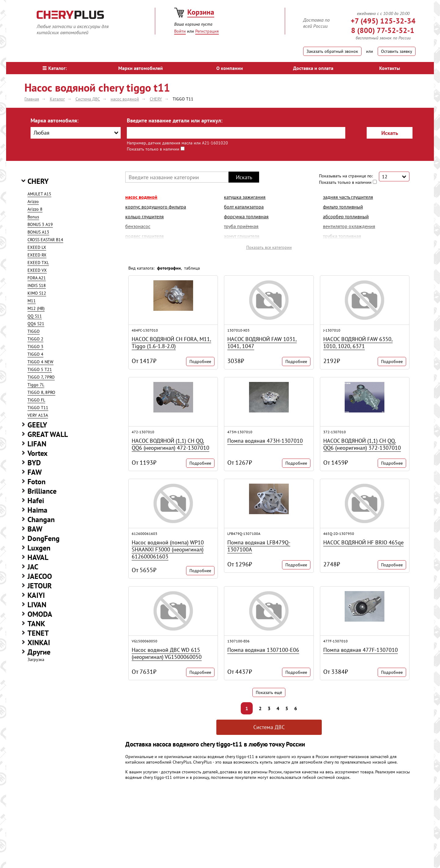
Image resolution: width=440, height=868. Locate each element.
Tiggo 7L (36, 385)
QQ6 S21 (36, 324)
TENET (38, 633)
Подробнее (200, 361)
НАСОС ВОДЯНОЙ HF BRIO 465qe (363, 542)
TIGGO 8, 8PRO (41, 392)
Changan (41, 519)
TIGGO (34, 331)
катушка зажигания (245, 197)
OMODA (40, 614)
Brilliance (42, 491)
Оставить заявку (397, 51)
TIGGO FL (36, 400)
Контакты (390, 68)
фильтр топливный (343, 207)
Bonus (33, 217)
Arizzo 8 (35, 209)
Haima (37, 510)
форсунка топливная (246, 216)
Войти (180, 31)
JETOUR (40, 586)
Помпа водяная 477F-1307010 (361, 650)
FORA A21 (37, 278)
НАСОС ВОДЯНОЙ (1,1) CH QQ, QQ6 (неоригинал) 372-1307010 (362, 444)
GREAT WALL (48, 434)
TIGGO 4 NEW (40, 362)
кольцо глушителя (145, 216)
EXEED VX (37, 270)
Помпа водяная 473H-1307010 (265, 441)
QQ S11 (35, 316)
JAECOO (40, 576)
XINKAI (39, 643)
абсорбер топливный (346, 216)
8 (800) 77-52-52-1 (383, 30)
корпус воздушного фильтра (156, 207)
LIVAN (37, 605)
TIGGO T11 (38, 408)
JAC (33, 567)
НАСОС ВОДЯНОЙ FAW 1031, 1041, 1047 (262, 343)
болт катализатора (244, 207)
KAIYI (36, 595)
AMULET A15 (39, 194)
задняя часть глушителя (348, 197)
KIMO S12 (37, 293)
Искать (390, 133)
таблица (192, 268)
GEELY (37, 425)
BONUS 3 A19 (40, 224)
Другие (39, 652)
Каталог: (55, 68)
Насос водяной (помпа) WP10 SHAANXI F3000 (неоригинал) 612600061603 (168, 549)
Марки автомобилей (141, 68)
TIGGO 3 (35, 347)
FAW (35, 472)
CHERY (38, 181)
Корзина (201, 12)
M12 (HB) (36, 308)
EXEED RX (37, 255)
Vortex (38, 453)
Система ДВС (269, 727)
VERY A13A (38, 415)
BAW (35, 529)
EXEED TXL (38, 263)
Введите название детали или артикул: (175, 120)
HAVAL (38, 557)
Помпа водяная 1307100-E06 (263, 650)
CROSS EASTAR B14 (45, 240)
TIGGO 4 (35, 354)
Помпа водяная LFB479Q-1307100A (259, 546)
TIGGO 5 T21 (40, 369)
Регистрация (207, 31)
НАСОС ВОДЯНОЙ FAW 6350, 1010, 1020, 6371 (358, 343)
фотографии (169, 268)
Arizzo (33, 202)
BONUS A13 (38, 232)
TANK (36, 624)
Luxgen (39, 548)
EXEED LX (37, 247)
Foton (37, 482)
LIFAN (37, 444)
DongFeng (44, 538)
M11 (32, 301)
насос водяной (141, 197)
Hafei (36, 501)
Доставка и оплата (313, 68)
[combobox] (76, 133)
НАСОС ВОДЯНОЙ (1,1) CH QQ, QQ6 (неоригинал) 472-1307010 (170, 444)
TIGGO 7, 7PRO (41, 377)
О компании (230, 68)
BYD (34, 463)
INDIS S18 (37, 285)
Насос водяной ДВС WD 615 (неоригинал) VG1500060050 (167, 653)
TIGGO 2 (35, 339)
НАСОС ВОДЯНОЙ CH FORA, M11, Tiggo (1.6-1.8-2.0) (171, 343)
